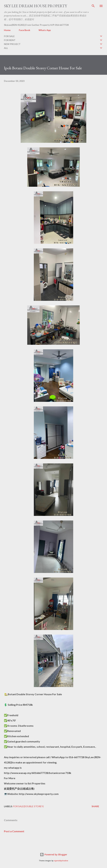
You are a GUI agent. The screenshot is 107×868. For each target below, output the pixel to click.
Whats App (45, 30)
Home (7, 30)
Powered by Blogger (53, 854)
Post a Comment (14, 831)
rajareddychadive (61, 861)
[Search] (93, 6)
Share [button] (95, 806)
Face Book (25, 30)
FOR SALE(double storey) (28, 806)
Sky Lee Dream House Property (35, 6)
